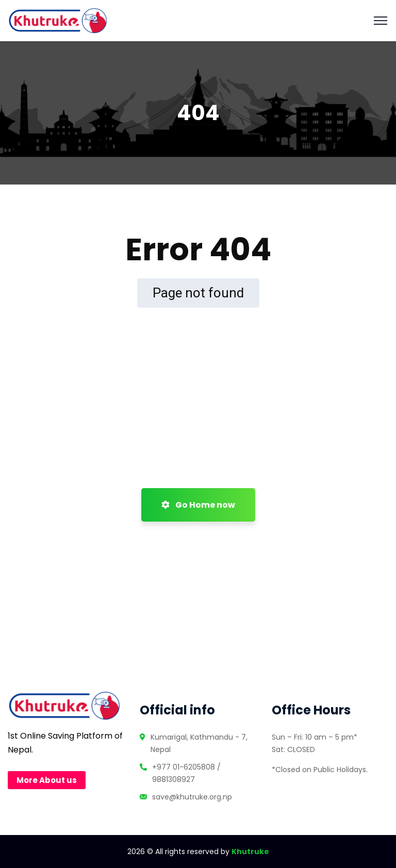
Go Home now (198, 505)
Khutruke (250, 852)
